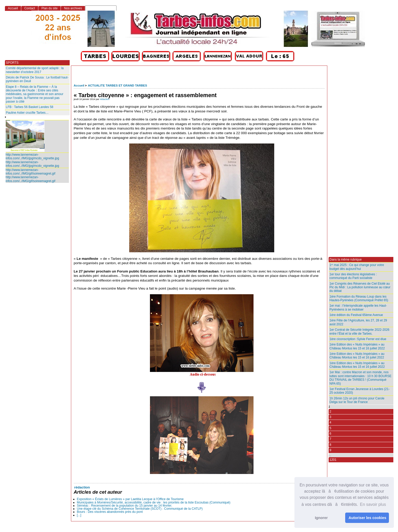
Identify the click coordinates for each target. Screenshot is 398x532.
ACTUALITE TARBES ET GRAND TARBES (117, 85)
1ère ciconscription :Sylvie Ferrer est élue (358, 339)
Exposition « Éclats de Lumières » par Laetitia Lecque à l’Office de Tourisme (130, 499)
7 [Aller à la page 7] (331, 439)
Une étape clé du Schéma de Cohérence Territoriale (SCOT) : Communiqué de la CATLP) (140, 509)
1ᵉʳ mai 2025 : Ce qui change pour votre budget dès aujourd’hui (357, 267)
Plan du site (49, 8)
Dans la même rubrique (346, 260)
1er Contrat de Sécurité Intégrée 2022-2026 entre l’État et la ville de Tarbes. (360, 332)
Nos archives (73, 8)
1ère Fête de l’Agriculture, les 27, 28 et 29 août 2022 (358, 322)
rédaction (105, 99)
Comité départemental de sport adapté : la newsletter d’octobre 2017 (35, 70)
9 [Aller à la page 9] (331, 450)
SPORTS (12, 63)
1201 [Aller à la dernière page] (333, 460)
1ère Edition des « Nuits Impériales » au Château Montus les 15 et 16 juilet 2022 (357, 356)
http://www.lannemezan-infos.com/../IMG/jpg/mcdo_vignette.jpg (32, 156)
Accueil (79, 85)
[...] (79, 515)
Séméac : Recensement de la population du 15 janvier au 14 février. (125, 506)
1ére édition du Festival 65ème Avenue (356, 315)
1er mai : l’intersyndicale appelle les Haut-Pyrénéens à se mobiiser (358, 307)
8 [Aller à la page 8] (331, 445)
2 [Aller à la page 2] (331, 412)
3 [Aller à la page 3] (331, 417)
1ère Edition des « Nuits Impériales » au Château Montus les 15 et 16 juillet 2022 (357, 346)
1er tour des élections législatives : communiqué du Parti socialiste (353, 276)
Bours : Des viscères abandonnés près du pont (110, 512)
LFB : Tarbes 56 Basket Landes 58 (30, 107)
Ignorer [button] (321, 518)
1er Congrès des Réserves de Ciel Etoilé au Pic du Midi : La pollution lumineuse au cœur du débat (360, 287)
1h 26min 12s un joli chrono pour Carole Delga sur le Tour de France (357, 400)
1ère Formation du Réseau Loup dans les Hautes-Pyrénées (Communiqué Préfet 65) (359, 298)
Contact (30, 8)
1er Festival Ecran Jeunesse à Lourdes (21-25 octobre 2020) (360, 391)
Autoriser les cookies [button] (367, 518)
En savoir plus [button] (373, 504)
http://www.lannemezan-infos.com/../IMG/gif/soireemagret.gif (31, 172)
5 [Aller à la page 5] (331, 428)
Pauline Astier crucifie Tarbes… (27, 113)
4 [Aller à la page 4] (331, 422)
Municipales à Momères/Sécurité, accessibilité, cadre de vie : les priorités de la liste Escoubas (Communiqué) (154, 502)
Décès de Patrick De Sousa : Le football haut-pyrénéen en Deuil (37, 79)
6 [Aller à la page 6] (331, 434)
